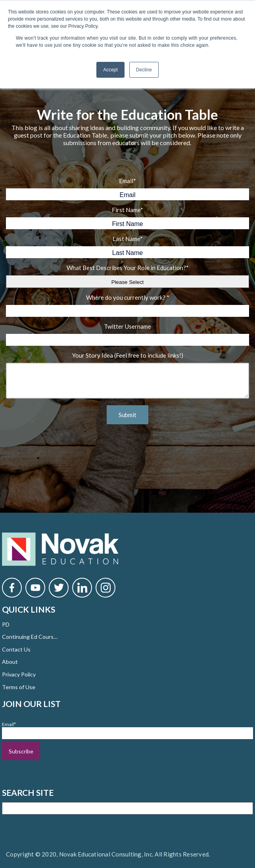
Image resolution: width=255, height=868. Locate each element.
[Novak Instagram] (105, 588)
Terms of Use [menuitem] (19, 687)
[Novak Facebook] (12, 588)
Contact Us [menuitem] (16, 649)
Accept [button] (110, 70)
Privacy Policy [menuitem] (19, 674)
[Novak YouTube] (35, 588)
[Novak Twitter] (59, 588)
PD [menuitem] (6, 624)
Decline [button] (144, 70)
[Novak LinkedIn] (82, 588)
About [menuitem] (10, 662)
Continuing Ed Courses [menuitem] (30, 637)
